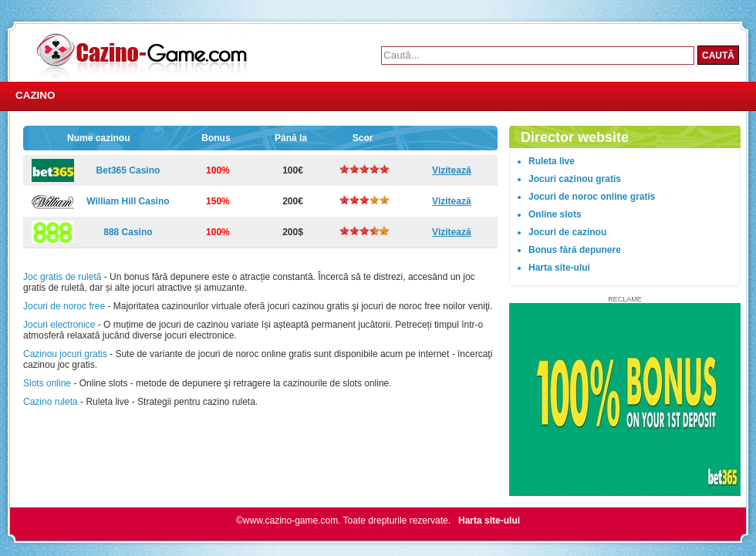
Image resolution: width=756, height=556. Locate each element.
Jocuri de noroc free (64, 306)
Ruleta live (552, 161)
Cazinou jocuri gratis (65, 354)
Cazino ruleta (51, 402)
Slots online (47, 383)
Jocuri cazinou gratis (575, 179)
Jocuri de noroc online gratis (592, 197)
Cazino (35, 95)
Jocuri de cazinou (567, 232)
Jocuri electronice (59, 325)
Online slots (555, 214)
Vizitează (451, 170)
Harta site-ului (559, 268)
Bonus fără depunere (575, 250)
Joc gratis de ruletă (62, 277)
